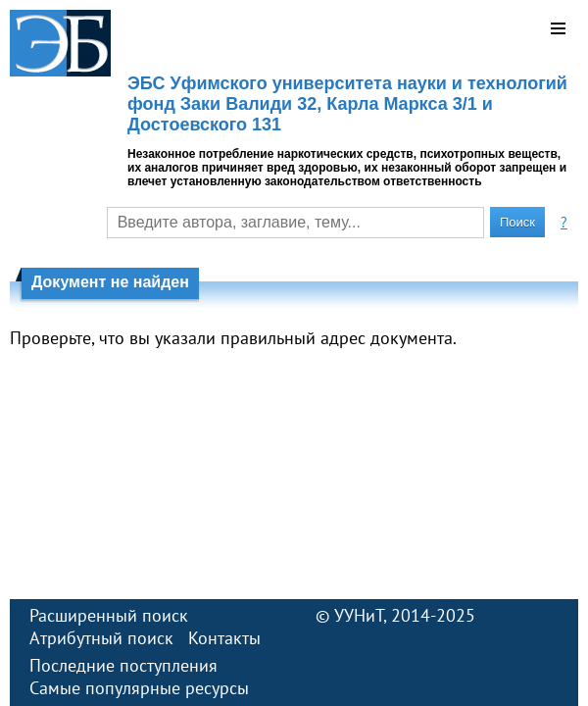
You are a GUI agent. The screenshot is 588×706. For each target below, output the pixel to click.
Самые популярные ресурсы (139, 688)
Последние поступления (123, 665)
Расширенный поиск (109, 615)
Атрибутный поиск (101, 638)
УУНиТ (359, 615)
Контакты (224, 638)
